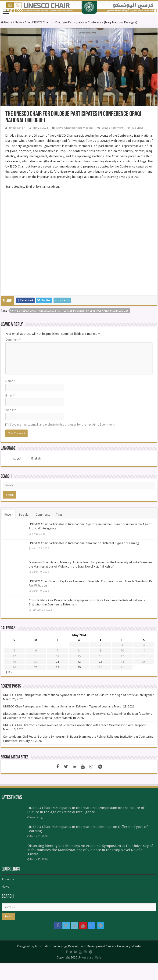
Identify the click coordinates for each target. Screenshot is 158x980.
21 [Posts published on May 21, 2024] (57, 662)
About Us (8, 879)
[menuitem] (14, 458)
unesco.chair (17, 128)
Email (10, 395)
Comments (43, 515)
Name (11, 381)
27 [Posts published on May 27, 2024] (36, 667)
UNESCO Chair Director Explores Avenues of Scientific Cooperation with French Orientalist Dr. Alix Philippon (75, 725)
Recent (9, 515)
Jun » (9, 672)
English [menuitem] (36, 458)
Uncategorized (73, 128)
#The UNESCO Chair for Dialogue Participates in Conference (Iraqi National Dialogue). (70, 311)
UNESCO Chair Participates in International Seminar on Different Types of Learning (84, 543)
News (18, 22)
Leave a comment (113, 128)
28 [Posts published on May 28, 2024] (57, 667)
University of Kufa (129, 946)
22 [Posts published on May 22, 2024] (79, 662)
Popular (24, 515)
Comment (13, 340)
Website (11, 410)
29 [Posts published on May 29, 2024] (79, 667)
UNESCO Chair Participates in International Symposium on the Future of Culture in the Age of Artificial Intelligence (79, 695)
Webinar (88, 128)
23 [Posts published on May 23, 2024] (101, 662)
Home (6, 22)
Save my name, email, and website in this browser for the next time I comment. (63, 424)
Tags (59, 515)
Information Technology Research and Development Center (75, 946)
